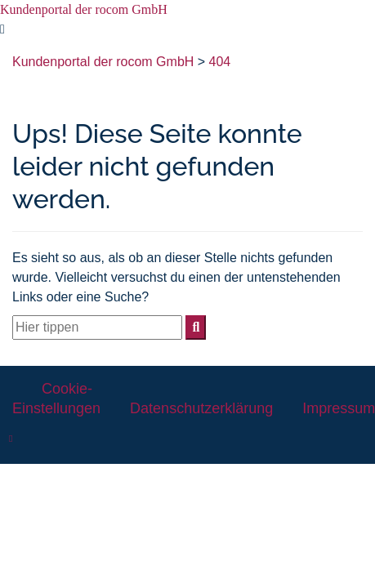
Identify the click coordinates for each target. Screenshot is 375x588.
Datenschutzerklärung (201, 408)
